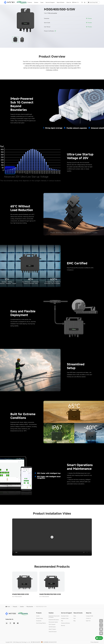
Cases (42, 2)
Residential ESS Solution (54, 620)
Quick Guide (47, 23)
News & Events (61, 2)
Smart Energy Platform (41, 623)
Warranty (63, 625)
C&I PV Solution (52, 624)
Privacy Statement (95, 642)
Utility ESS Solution (53, 632)
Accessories (39, 621)
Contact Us (88, 618)
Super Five (88, 621)
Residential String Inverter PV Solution (54, 617)
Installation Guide (65, 618)
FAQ (62, 621)
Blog (74, 621)
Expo (75, 618)
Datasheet (47, 18)
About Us (69, 2)
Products (30, 2)
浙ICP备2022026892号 (36, 642)
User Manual (47, 27)
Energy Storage (39, 618)
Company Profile (89, 616)
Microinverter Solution (53, 622)
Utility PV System (52, 629)
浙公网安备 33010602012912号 (50, 642)
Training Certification (65, 623)
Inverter (38, 616)
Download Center (65, 616)
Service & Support (50, 2)
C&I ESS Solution (52, 627)
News (75, 616)
